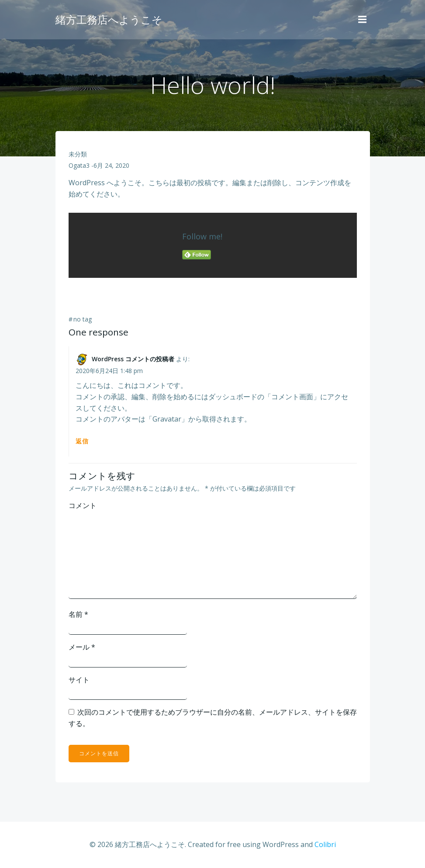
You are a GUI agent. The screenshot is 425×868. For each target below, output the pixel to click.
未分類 (78, 154)
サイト (79, 680)
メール (82, 647)
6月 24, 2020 (111, 165)
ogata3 (79, 165)
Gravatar (167, 419)
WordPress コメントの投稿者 (133, 359)
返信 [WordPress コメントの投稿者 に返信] (82, 441)
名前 (78, 614)
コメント (83, 505)
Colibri (325, 844)
